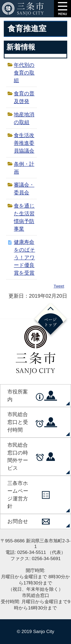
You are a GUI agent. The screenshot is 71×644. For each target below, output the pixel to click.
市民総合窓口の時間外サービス (18, 456)
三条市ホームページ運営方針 (18, 495)
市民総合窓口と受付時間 (18, 422)
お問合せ (18, 521)
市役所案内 (18, 396)
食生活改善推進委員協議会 (24, 143)
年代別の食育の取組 (24, 73)
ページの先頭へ (51, 320)
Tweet (59, 286)
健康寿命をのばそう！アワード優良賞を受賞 (24, 257)
